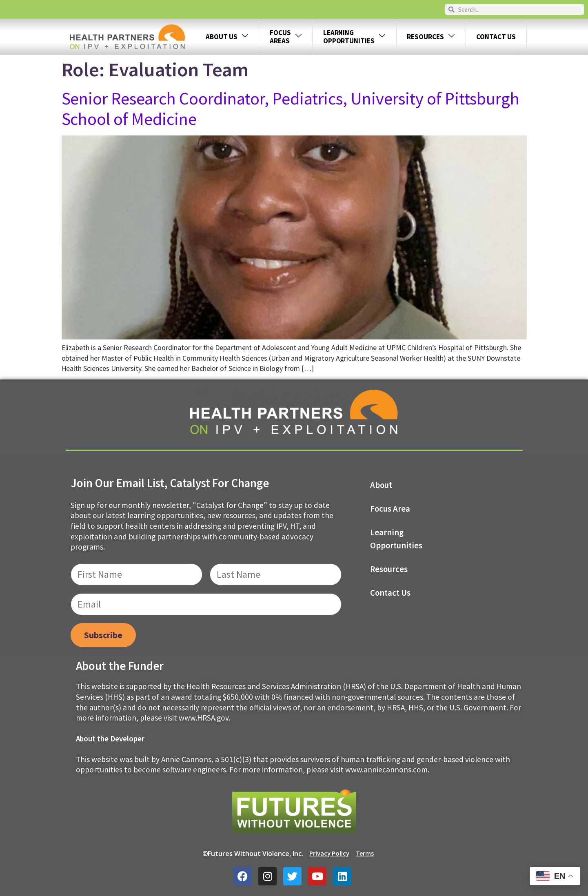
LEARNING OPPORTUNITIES (355, 37)
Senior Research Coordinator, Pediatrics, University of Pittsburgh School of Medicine (291, 109)
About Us (227, 37)
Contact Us (496, 37)
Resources (431, 37)
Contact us (390, 593)
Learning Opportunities (396, 539)
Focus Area (390, 509)
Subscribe (103, 635)
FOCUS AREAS (286, 37)
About (381, 485)
